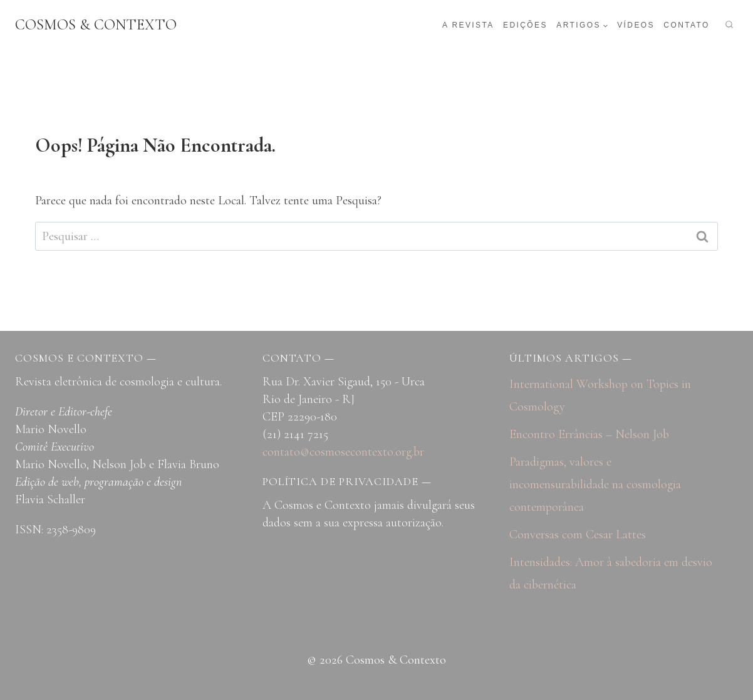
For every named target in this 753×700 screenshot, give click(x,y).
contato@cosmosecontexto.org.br (343, 452)
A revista (468, 25)
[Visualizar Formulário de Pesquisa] (729, 25)
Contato (686, 25)
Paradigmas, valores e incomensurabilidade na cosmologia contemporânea (595, 484)
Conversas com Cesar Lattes (578, 535)
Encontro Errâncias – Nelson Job (589, 434)
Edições (525, 25)
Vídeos (636, 25)
